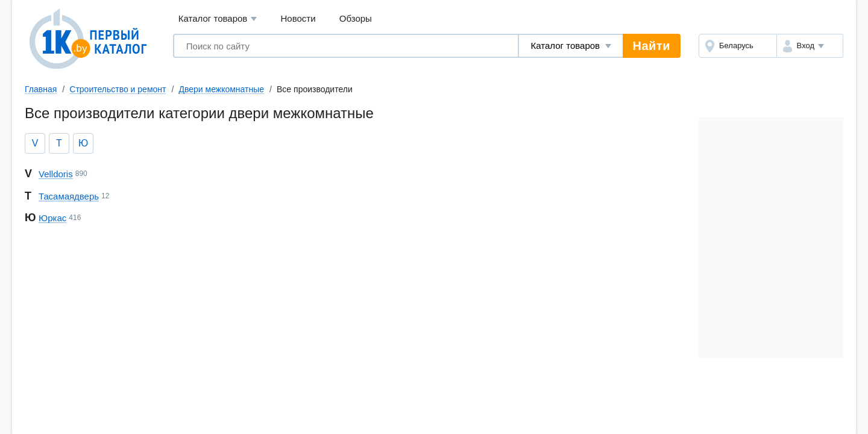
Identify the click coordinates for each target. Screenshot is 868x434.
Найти (652, 46)
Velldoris (56, 174)
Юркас (52, 218)
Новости (298, 18)
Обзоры (356, 18)
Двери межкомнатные (221, 89)
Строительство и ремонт (118, 89)
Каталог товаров (218, 19)
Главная (41, 89)
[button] (810, 46)
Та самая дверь (69, 196)
